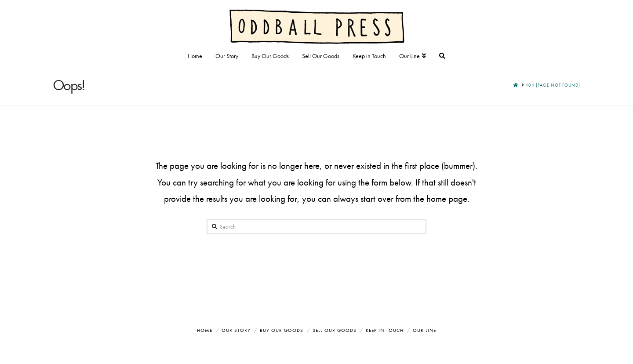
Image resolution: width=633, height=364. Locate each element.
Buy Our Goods (282, 330)
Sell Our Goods (335, 330)
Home (205, 330)
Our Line (424, 330)
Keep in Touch (385, 330)
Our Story (236, 330)
